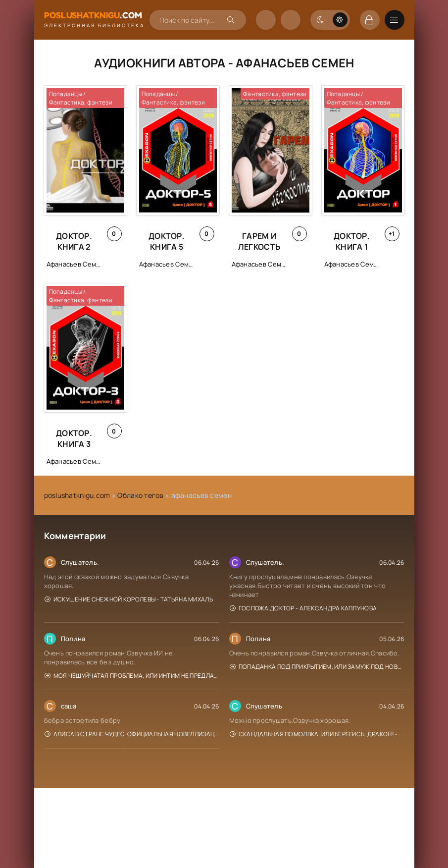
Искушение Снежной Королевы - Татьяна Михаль (129, 599)
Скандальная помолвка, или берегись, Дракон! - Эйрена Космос (317, 734)
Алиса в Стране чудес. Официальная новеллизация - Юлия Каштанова (132, 734)
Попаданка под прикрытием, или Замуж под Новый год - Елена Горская (317, 667)
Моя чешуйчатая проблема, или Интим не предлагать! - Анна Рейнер (132, 676)
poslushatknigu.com (77, 495)
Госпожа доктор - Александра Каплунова (303, 608)
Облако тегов (140, 495)
